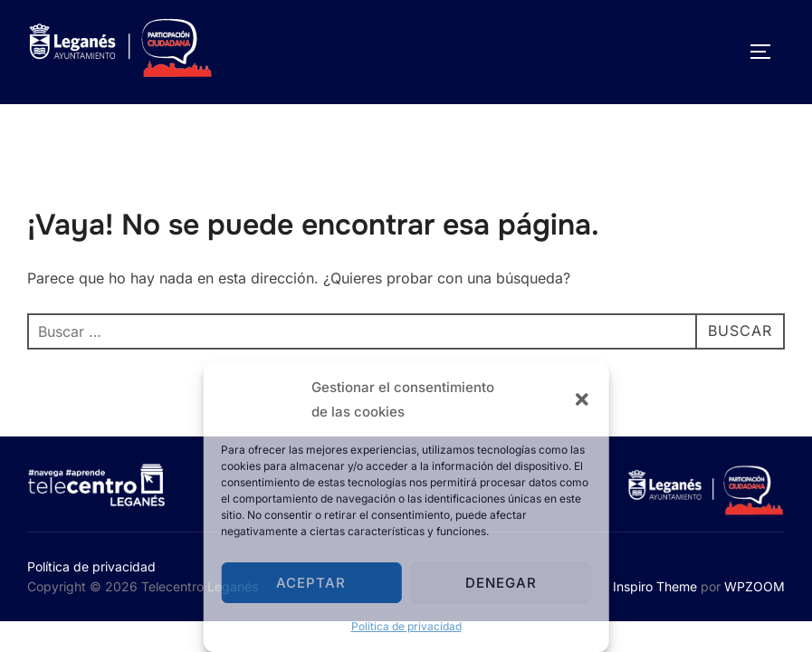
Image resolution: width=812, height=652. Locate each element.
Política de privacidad (406, 626)
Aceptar (311, 583)
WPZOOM (755, 586)
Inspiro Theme (655, 586)
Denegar (501, 583)
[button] (582, 399)
